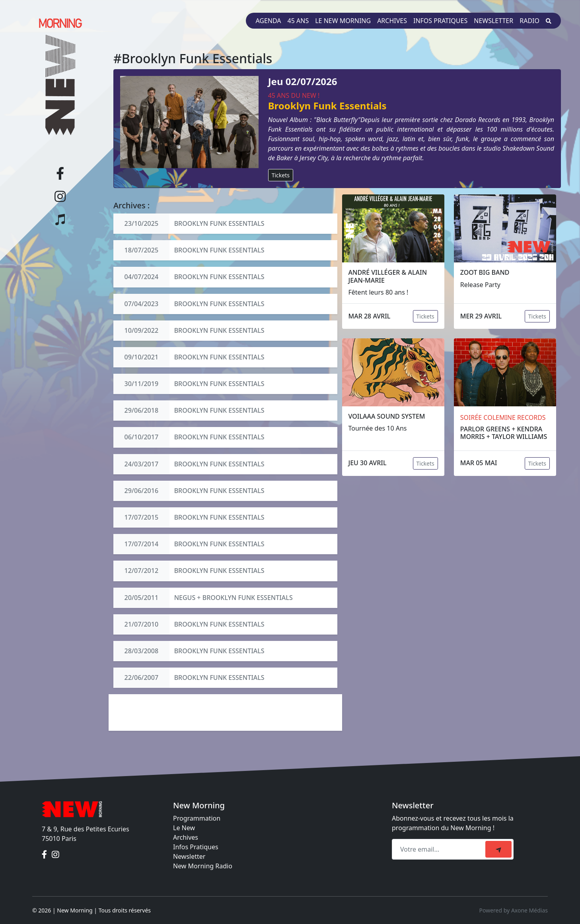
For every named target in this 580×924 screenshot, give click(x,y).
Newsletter (493, 21)
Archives (392, 21)
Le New (184, 828)
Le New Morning (343, 21)
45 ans (298, 21)
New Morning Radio (203, 866)
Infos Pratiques (196, 847)
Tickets (281, 175)
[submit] (498, 849)
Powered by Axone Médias (514, 910)
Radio (529, 21)
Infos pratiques (440, 21)
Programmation (197, 818)
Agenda (268, 21)
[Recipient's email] (440, 849)
